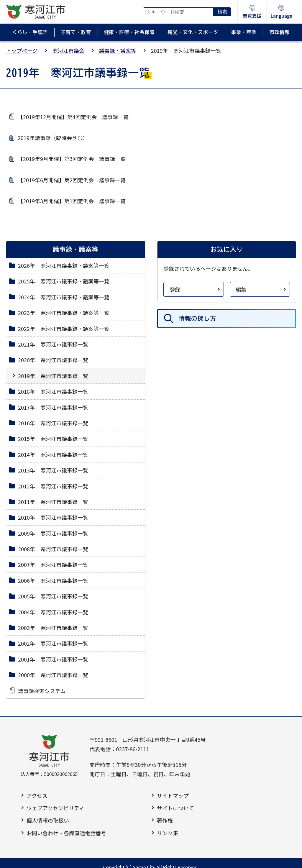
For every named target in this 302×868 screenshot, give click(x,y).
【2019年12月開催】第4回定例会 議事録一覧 (73, 117)
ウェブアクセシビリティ (55, 808)
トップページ (22, 50)
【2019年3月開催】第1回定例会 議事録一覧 (72, 201)
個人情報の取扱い (48, 820)
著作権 (165, 820)
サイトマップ (173, 795)
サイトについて (175, 808)
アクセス (37, 795)
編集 (241, 289)
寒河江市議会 (68, 50)
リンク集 (168, 833)
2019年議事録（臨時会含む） (53, 138)
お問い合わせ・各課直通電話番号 (66, 833)
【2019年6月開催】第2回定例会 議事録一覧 (72, 180)
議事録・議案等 (118, 50)
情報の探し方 (197, 318)
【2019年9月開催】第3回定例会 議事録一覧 (72, 159)
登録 (175, 289)
